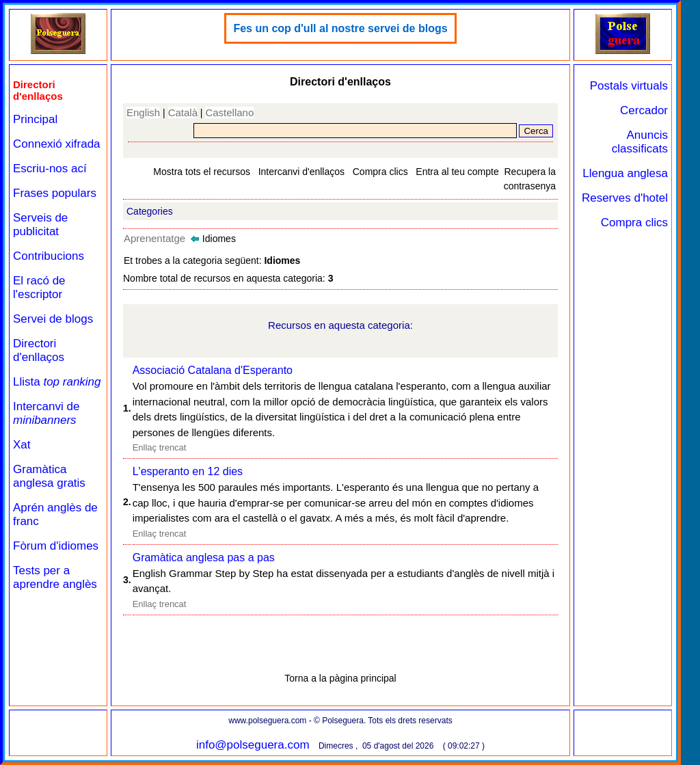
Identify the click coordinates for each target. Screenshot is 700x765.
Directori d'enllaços (39, 350)
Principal (35, 119)
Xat (22, 445)
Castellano (229, 112)
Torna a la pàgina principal (340, 678)
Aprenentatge (154, 238)
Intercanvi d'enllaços (301, 172)
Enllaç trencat (160, 447)
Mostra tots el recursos (202, 172)
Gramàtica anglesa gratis (49, 476)
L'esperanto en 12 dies (188, 471)
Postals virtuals (629, 86)
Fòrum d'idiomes (56, 546)
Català (183, 112)
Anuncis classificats (640, 142)
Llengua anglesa (625, 173)
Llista (57, 382)
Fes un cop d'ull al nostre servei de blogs (340, 28)
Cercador (644, 110)
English (143, 112)
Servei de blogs (53, 319)
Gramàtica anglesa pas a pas (204, 558)
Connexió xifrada (57, 144)
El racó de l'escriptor (39, 287)
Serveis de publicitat (40, 225)
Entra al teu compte (457, 172)
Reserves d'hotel (625, 198)
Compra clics (380, 172)
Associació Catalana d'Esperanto (213, 370)
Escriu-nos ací (50, 169)
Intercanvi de (46, 413)
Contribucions (49, 256)
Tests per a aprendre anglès (55, 577)
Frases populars (55, 193)
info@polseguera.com (253, 745)
